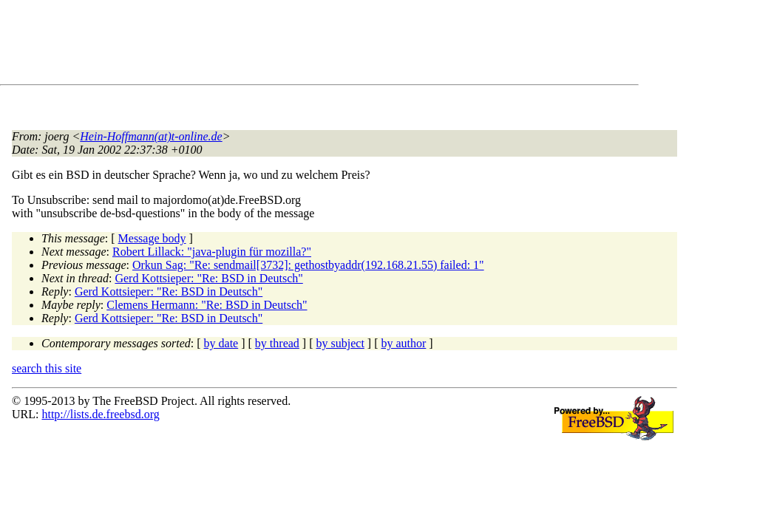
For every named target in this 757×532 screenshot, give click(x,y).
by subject (340, 343)
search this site (47, 368)
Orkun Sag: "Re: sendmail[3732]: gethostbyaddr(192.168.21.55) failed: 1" (308, 265)
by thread (277, 343)
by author (403, 343)
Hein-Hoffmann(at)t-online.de (151, 136)
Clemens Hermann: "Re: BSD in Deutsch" (207, 305)
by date (221, 343)
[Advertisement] (281, 45)
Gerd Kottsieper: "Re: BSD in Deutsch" (208, 278)
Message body (152, 238)
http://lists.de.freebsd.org (100, 414)
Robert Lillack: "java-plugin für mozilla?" (212, 252)
